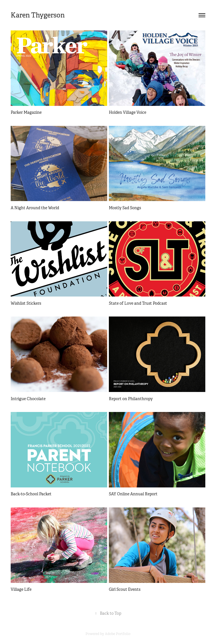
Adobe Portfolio (118, 634)
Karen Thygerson (38, 15)
